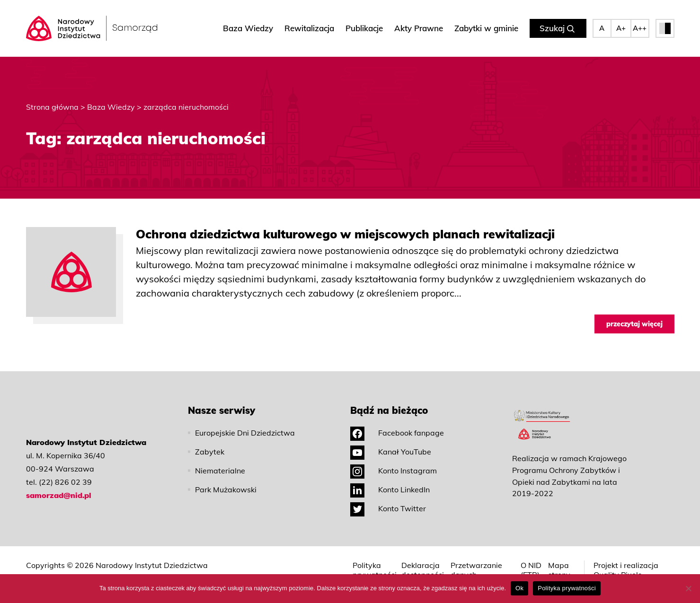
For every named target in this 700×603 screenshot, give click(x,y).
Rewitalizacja (309, 28)
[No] (688, 588)
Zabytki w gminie (486, 28)
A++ (640, 28)
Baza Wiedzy (248, 28)
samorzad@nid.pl (59, 495)
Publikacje (364, 28)
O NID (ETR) (531, 570)
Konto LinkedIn (390, 489)
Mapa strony (559, 570)
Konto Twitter (388, 508)
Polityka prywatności (375, 570)
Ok (519, 588)
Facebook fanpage (397, 433)
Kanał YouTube (391, 452)
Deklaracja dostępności (423, 570)
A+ (621, 28)
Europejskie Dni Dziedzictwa (245, 433)
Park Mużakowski (226, 489)
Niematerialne (220, 471)
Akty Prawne (419, 28)
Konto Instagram (394, 471)
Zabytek (210, 452)
